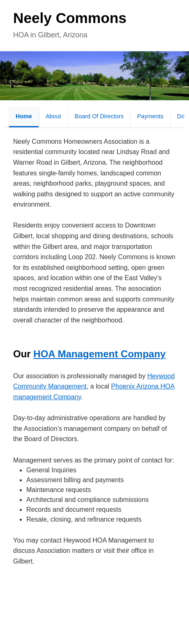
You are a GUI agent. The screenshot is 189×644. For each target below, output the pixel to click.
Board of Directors (99, 116)
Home (24, 116)
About (53, 116)
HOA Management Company (99, 354)
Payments (150, 116)
